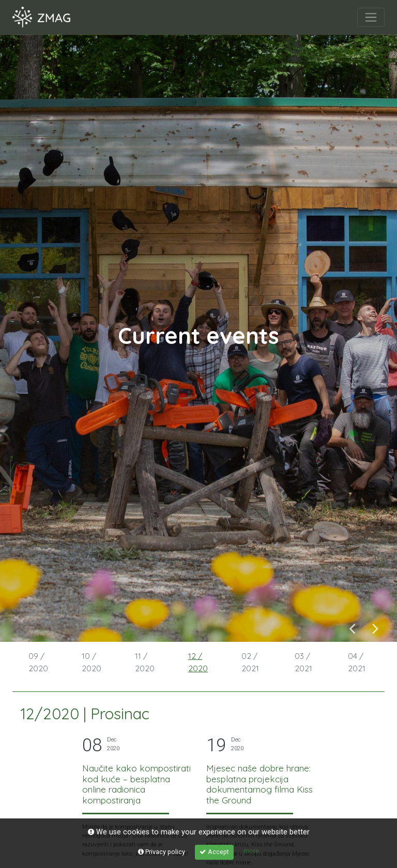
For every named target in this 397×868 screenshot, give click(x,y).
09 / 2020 (38, 662)
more (251, 851)
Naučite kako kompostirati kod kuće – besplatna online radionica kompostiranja (136, 784)
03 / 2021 (303, 662)
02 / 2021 (250, 662)
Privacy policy (162, 852)
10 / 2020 (91, 662)
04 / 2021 (357, 662)
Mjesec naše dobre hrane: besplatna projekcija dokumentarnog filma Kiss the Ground (259, 784)
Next (376, 628)
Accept (214, 852)
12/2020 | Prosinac (85, 714)
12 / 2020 (198, 662)
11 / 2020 (145, 662)
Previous (352, 628)
